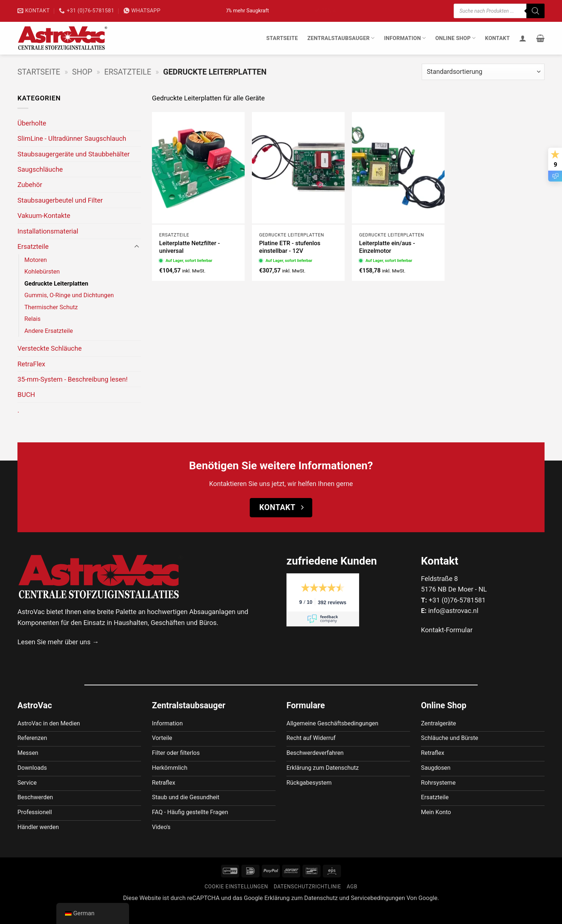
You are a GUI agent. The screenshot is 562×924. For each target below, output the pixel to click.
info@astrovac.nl (453, 611)
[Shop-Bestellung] (483, 72)
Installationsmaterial (48, 231)
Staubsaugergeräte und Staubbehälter (74, 154)
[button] (540, 38)
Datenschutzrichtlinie (307, 902)
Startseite (282, 38)
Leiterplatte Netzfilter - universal (190, 247)
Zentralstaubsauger (341, 38)
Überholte (32, 123)
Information (405, 38)
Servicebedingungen (378, 913)
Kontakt (497, 38)
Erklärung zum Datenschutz (301, 913)
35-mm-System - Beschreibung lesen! (73, 379)
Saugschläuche (40, 169)
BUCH (26, 395)
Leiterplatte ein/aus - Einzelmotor (387, 247)
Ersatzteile (128, 72)
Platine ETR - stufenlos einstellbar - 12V (290, 247)
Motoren (36, 260)
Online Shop (455, 38)
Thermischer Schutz (51, 307)
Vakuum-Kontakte (44, 216)
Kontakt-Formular (447, 630)
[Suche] (535, 11)
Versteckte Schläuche (50, 348)
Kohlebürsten (42, 272)
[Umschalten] (137, 247)
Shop (82, 72)
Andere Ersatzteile (49, 331)
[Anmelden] (523, 38)
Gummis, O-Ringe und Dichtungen (69, 295)
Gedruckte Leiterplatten (56, 284)
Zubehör (30, 185)
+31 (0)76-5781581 (457, 600)
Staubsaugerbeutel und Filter (60, 200)
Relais (33, 319)
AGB (352, 902)
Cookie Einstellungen (236, 902)
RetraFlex (31, 364)
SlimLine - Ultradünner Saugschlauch (72, 138)
